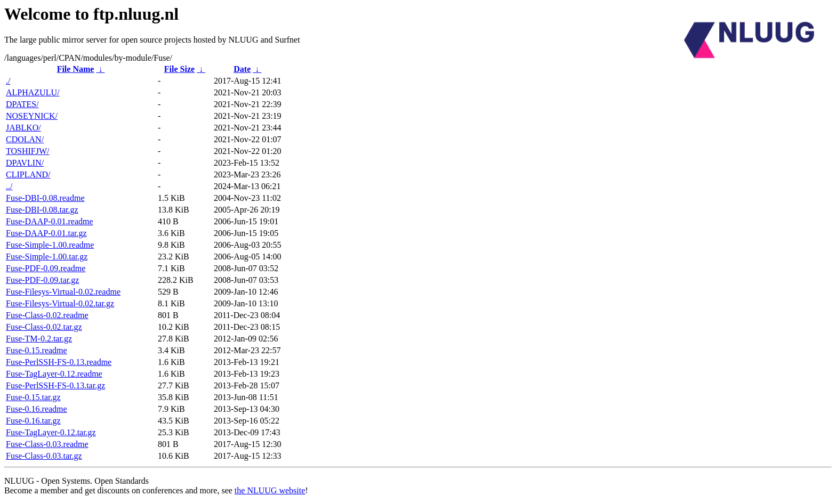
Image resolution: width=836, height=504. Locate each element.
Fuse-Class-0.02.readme (47, 315)
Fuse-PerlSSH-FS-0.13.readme (59, 362)
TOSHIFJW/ (28, 151)
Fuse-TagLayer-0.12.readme (54, 374)
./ (8, 81)
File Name (76, 69)
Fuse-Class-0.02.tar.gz (44, 327)
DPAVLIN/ (25, 163)
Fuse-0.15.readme (37, 350)
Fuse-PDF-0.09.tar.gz (42, 280)
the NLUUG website (270, 490)
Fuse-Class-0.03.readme (47, 444)
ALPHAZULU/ (33, 92)
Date (242, 69)
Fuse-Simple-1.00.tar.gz (47, 257)
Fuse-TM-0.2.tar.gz (39, 339)
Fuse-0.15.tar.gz (33, 397)
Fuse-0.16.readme (37, 409)
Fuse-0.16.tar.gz (33, 421)
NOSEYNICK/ (32, 116)
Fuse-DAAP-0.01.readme (50, 221)
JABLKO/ (23, 128)
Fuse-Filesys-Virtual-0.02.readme (63, 292)
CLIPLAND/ (28, 174)
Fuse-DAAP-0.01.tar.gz (46, 233)
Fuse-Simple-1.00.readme (50, 245)
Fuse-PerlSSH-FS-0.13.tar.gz (55, 385)
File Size (179, 69)
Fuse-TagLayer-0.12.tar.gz (51, 432)
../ (9, 186)
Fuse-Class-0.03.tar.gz (44, 456)
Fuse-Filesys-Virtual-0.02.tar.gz (60, 303)
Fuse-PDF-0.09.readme (46, 268)
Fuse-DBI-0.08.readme (45, 198)
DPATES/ (22, 104)
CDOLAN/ (25, 139)
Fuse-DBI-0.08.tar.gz (42, 210)
